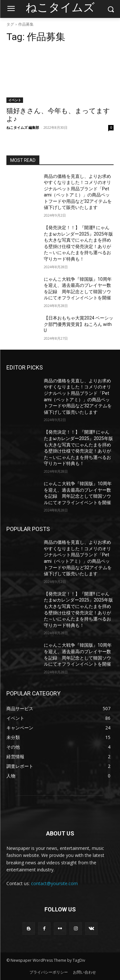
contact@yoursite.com (54, 883)
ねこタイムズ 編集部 (23, 127)
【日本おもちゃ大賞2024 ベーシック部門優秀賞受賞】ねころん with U (79, 324)
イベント (15, 100)
